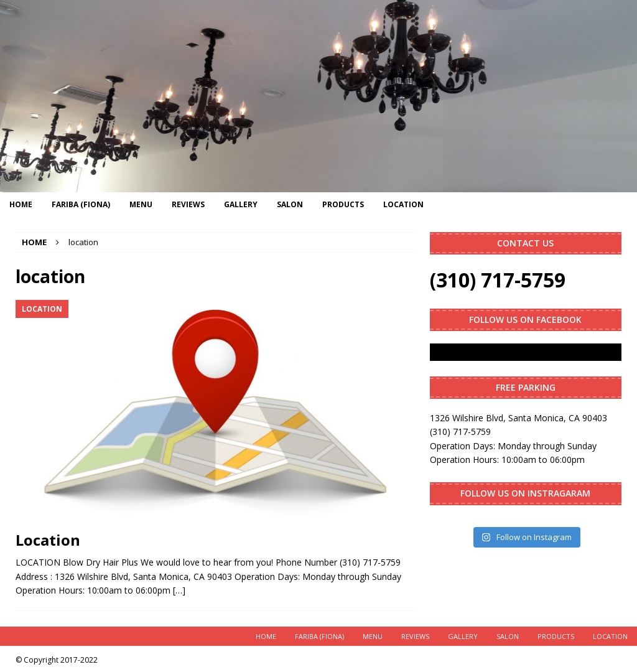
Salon (290, 204)
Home (21, 204)
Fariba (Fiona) (81, 204)
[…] (179, 590)
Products (343, 204)
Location (403, 204)
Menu (141, 204)
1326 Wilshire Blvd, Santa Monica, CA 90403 (518, 418)
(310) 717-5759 (498, 280)
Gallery (241, 204)
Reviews (188, 204)
